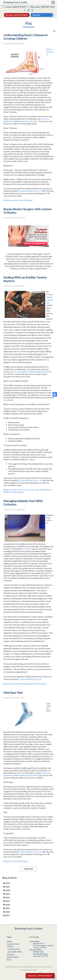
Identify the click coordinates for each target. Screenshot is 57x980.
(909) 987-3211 (48, 7)
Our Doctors (13, 944)
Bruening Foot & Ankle (28, 125)
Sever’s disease (50, 54)
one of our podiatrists (20, 375)
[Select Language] (42, 15)
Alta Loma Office (15, 952)
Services (11, 955)
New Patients (13, 957)
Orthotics (28, 552)
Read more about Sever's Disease (18, 204)
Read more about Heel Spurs (16, 865)
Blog (9, 960)
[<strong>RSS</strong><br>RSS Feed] (54, 34)
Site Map (22, 970)
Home (9, 942)
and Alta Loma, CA (33, 194)
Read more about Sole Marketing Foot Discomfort (25, 687)
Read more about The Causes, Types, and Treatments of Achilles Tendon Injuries (28, 494)
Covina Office (14, 949)
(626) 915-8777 (20, 7)
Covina (22, 194)
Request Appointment (17, 15)
